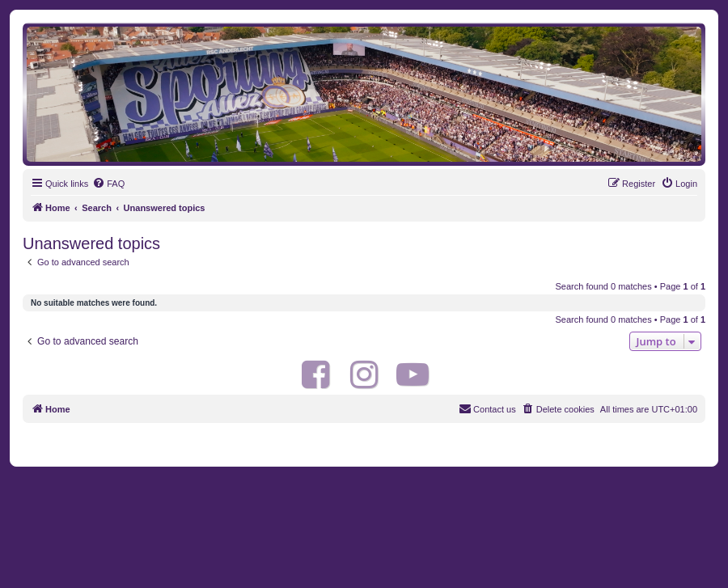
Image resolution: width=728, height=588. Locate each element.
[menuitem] (108, 184)
